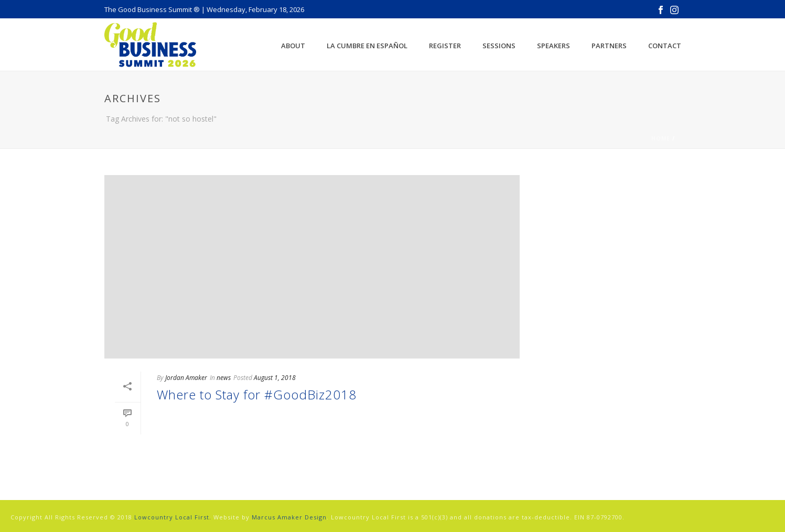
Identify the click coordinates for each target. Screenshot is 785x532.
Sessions (499, 46)
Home (661, 138)
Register (445, 46)
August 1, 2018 (275, 378)
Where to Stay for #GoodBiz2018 (257, 394)
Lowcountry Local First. (173, 517)
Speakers (553, 46)
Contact (665, 46)
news (224, 378)
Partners (609, 46)
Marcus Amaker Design (289, 517)
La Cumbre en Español (367, 46)
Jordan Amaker (186, 378)
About (293, 46)
